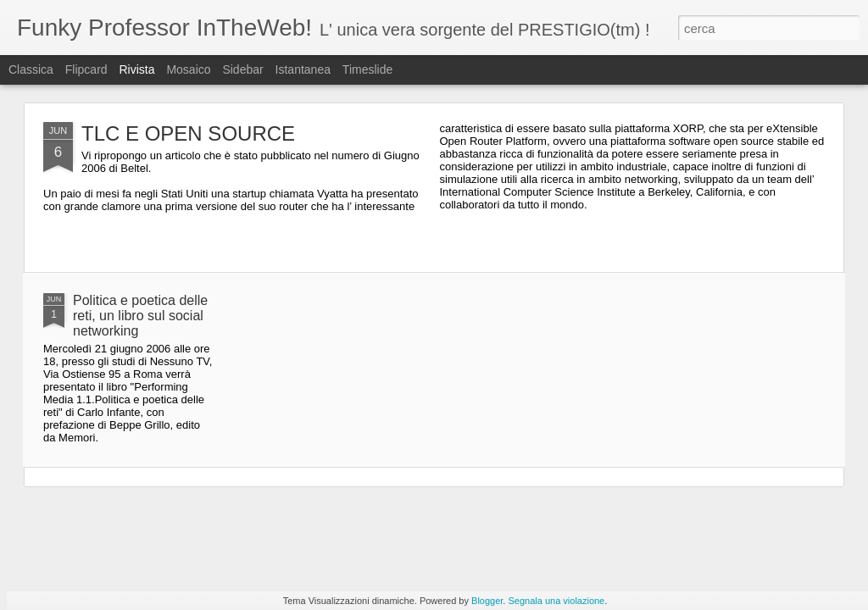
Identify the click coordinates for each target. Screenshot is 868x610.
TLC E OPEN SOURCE (188, 133)
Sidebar (242, 69)
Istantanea (303, 69)
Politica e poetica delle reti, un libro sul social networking (140, 316)
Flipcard (86, 69)
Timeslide (367, 69)
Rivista (136, 69)
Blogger (487, 601)
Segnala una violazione (556, 601)
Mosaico (188, 69)
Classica (31, 69)
